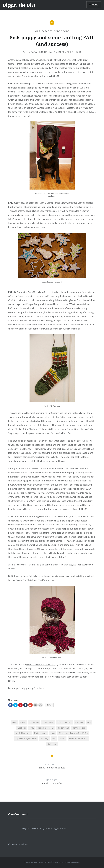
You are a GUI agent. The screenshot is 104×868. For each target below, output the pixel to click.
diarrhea (79, 722)
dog (89, 722)
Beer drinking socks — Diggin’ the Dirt (49, 828)
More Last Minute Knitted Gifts (41, 665)
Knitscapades (43, 31)
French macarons (46, 728)
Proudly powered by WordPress (37, 862)
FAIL (32, 728)
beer (14, 722)
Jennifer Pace (79, 728)
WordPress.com (73, 862)
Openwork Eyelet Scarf (20, 677)
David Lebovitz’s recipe (45, 211)
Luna (53, 733)
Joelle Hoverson (23, 733)
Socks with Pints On (78, 739)
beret (23, 722)
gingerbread (63, 728)
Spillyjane (52, 744)
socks (62, 739)
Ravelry (45, 739)
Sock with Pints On (27, 292)
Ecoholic (73, 60)
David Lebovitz (65, 722)
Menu (95, 5)
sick (54, 739)
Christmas (34, 722)
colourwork (48, 722)
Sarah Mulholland (43, 52)
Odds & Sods (61, 31)
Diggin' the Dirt (19, 5)
